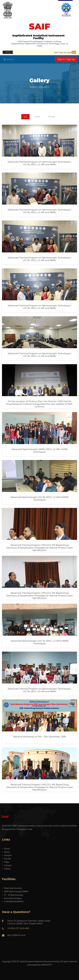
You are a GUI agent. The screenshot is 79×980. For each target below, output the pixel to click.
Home (34, 87)
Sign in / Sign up (66, 59)
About (6, 852)
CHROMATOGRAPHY (13, 902)
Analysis (7, 855)
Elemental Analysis (12, 898)
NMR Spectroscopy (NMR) (15, 892)
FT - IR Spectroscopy (12, 895)
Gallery (6, 869)
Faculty (6, 859)
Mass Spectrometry (12, 888)
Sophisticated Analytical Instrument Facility (38, 37)
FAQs (6, 862)
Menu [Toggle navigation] (9, 60)
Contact (7, 865)
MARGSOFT (47, 965)
